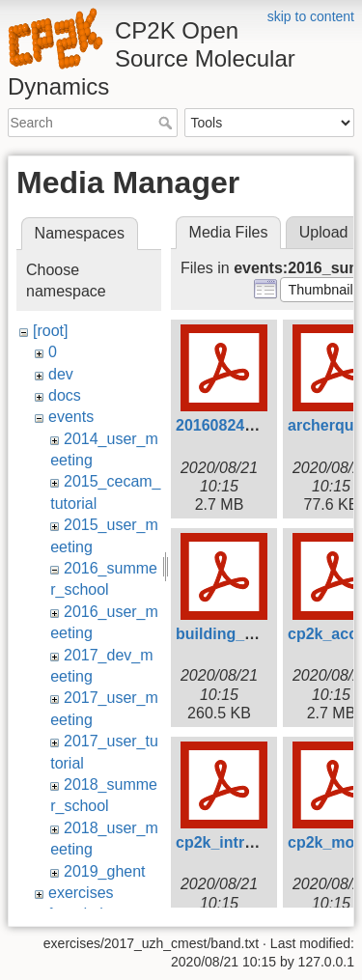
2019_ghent (105, 871)
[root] (50, 331)
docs (65, 395)
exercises (81, 893)
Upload (324, 232)
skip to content (311, 16)
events (71, 417)
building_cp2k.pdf (242, 634)
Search (167, 123)
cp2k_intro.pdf (229, 842)
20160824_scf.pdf (240, 425)
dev (61, 374)
